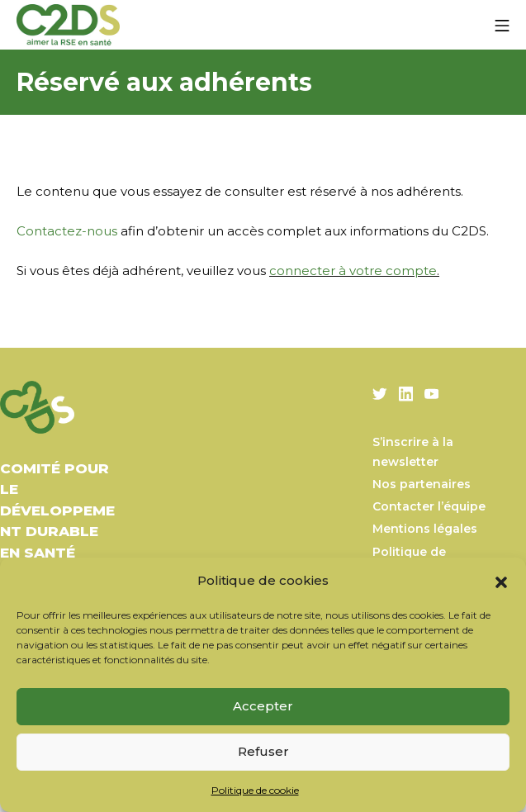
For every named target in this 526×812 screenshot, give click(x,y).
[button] (501, 581)
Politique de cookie (255, 790)
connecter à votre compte (353, 271)
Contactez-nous (67, 231)
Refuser (263, 751)
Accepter (263, 706)
